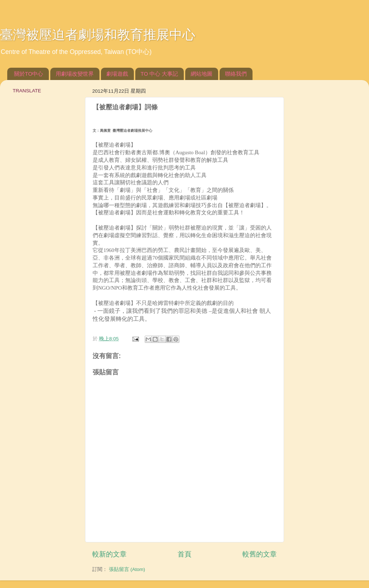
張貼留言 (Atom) (127, 569)
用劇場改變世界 (75, 74)
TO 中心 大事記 (160, 74)
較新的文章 (109, 554)
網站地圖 (202, 74)
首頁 (184, 554)
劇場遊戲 (117, 74)
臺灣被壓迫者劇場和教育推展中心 (98, 35)
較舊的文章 (260, 554)
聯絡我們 (236, 74)
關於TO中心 (29, 74)
